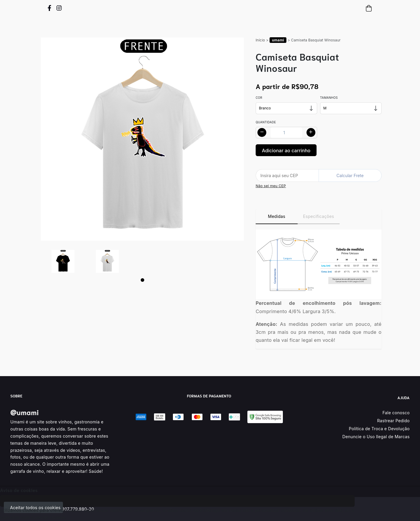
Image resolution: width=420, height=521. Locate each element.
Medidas (277, 216)
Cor (259, 98)
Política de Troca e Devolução (379, 429)
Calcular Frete (350, 175)
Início (260, 40)
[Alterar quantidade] (286, 133)
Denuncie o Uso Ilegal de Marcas (376, 437)
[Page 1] (142, 280)
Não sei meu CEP (271, 186)
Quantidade (266, 122)
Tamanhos (329, 98)
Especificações (318, 216)
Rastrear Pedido (393, 421)
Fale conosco (396, 413)
